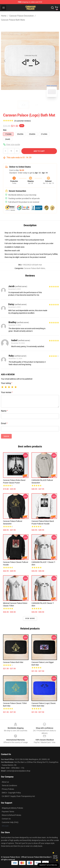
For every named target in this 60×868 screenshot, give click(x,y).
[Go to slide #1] (23, 105)
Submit (6, 436)
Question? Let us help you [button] (48, 865)
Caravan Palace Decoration (21, 16)
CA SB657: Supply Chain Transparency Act (18, 796)
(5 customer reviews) (22, 121)
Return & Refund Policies (11, 815)
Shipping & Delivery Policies (12, 808)
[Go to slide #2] (37, 105)
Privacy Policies (8, 789)
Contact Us (6, 819)
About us (5, 782)
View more (30, 618)
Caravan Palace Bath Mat (13, 662)
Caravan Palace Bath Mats (13, 20)
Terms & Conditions (9, 786)
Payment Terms (8, 812)
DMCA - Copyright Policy (11, 793)
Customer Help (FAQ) (10, 822)
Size (5, 130)
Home (4, 16)
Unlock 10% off (55, 857)
